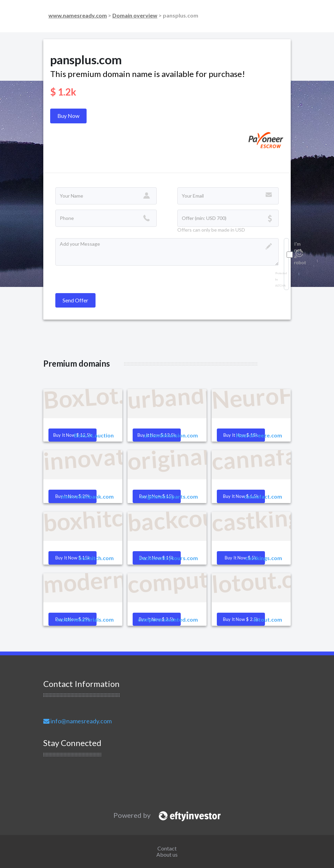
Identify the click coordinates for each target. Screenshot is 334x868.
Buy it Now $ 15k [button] (73, 558)
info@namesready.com (77, 721)
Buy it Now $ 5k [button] (241, 558)
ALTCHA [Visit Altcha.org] (280, 286)
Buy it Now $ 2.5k (241, 619)
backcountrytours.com (168, 558)
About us (167, 854)
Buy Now (68, 116)
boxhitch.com (96, 558)
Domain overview (135, 15)
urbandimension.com (171, 435)
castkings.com (264, 558)
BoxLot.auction (94, 435)
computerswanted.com (168, 619)
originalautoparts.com (169, 496)
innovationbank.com (87, 496)
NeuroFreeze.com (259, 435)
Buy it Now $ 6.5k (241, 496)
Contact (167, 848)
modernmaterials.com (85, 619)
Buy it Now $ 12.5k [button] (73, 435)
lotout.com (268, 619)
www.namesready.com (78, 15)
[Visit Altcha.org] (299, 255)
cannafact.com (263, 496)
